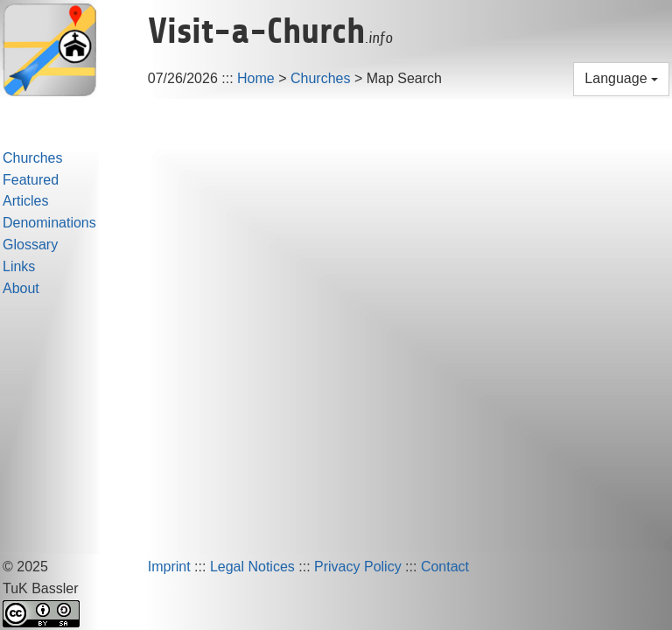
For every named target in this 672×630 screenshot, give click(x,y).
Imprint (169, 567)
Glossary (30, 245)
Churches (320, 78)
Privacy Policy (358, 567)
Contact (445, 567)
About (21, 288)
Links (19, 266)
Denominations (49, 223)
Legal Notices (252, 567)
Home (256, 78)
